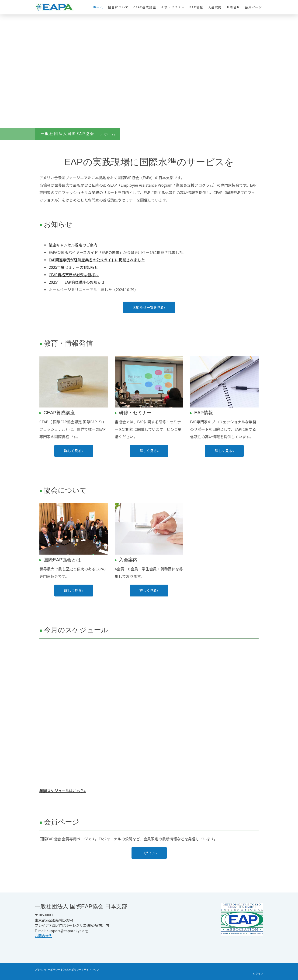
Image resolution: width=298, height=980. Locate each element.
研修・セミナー (173, 7)
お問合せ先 (43, 936)
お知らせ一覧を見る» (149, 307)
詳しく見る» (74, 451)
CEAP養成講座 (145, 7)
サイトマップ (91, 970)
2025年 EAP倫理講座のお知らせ (77, 282)
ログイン (258, 973)
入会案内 (215, 7)
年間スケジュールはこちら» (63, 791)
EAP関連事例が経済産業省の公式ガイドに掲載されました (97, 260)
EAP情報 (196, 7)
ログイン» (149, 853)
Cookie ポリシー (72, 970)
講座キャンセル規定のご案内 (73, 245)
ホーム (98, 7)
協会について (118, 7)
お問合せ (233, 7)
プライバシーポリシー (48, 970)
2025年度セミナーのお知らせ (73, 267)
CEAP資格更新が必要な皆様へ (74, 275)
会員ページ (253, 7)
